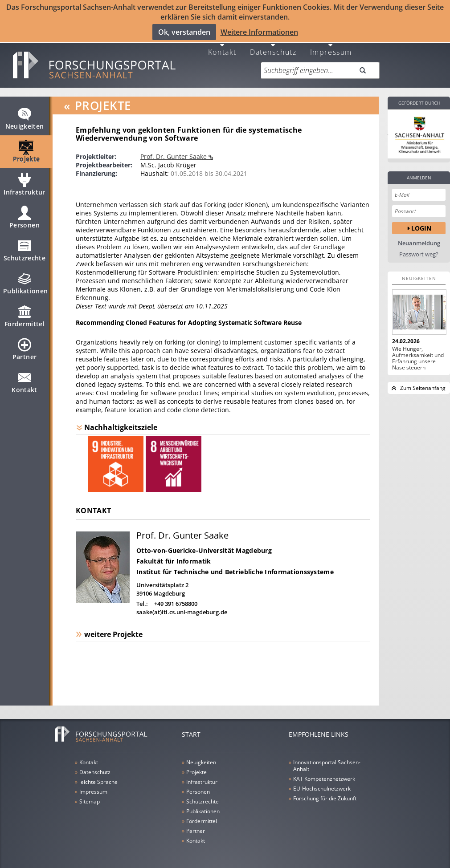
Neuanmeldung (419, 239)
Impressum (331, 47)
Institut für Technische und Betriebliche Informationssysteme (235, 568)
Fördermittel (25, 316)
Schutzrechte (25, 250)
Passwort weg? (419, 250)
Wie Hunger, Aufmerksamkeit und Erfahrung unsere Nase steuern (418, 354)
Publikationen (26, 283)
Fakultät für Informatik (174, 557)
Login (421, 224)
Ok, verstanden (184, 32)
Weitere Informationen (259, 32)
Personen (25, 217)
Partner (25, 349)
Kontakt (222, 47)
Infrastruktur (25, 184)
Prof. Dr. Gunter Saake (174, 152)
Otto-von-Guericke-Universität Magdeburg (204, 546)
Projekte (27, 151)
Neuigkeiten (25, 118)
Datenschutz (273, 47)
